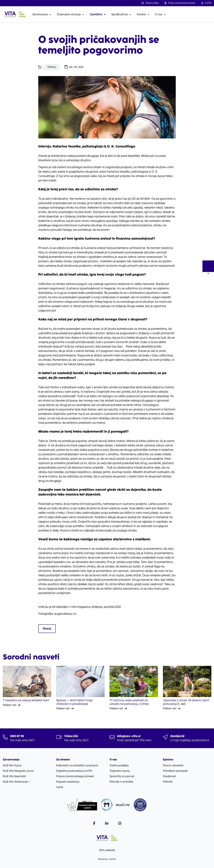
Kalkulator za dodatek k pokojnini (77, 765)
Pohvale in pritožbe (121, 782)
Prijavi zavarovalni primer (180, 3)
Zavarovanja (40, 14)
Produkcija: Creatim (107, 859)
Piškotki (168, 782)
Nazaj (47, 629)
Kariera (141, 14)
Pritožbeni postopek (175, 771)
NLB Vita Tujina (12, 765)
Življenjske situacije (69, 14)
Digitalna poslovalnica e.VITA (74, 771)
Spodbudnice (120, 14)
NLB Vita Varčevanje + (16, 782)
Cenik (60, 787)
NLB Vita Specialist (14, 776)
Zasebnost (169, 776)
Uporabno (96, 14)
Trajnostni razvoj (120, 771)
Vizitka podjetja (119, 765)
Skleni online (150, 3)
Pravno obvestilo (173, 765)
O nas (159, 14)
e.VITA (206, 3)
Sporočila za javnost (122, 776)
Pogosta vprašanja (68, 782)
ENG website (107, 850)
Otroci (52, 67)
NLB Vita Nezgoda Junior (18, 771)
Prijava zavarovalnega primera (75, 776)
